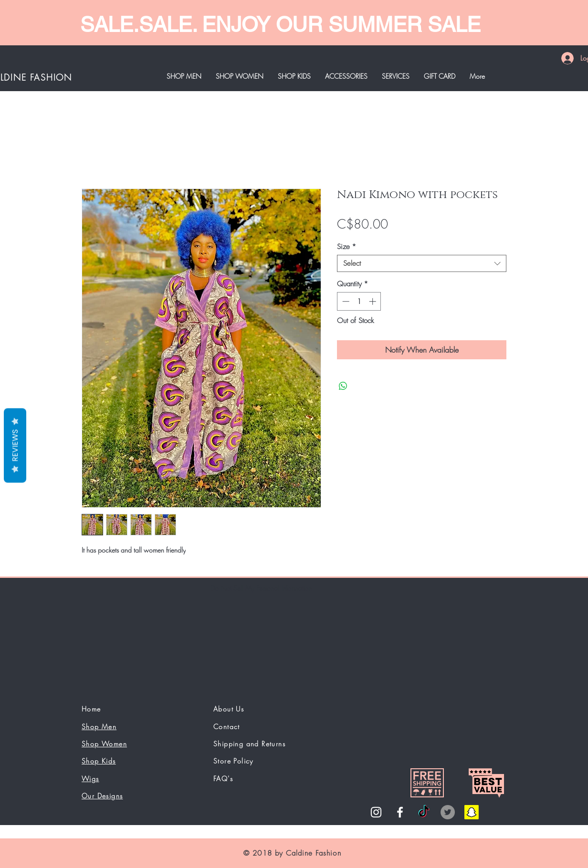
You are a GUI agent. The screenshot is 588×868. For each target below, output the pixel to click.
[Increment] (373, 301)
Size (346, 247)
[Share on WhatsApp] (343, 386)
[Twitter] (448, 812)
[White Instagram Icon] (376, 812)
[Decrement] (345, 301)
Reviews (15, 445)
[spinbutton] (359, 301)
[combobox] (422, 263)
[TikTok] (424, 812)
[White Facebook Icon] (400, 812)
